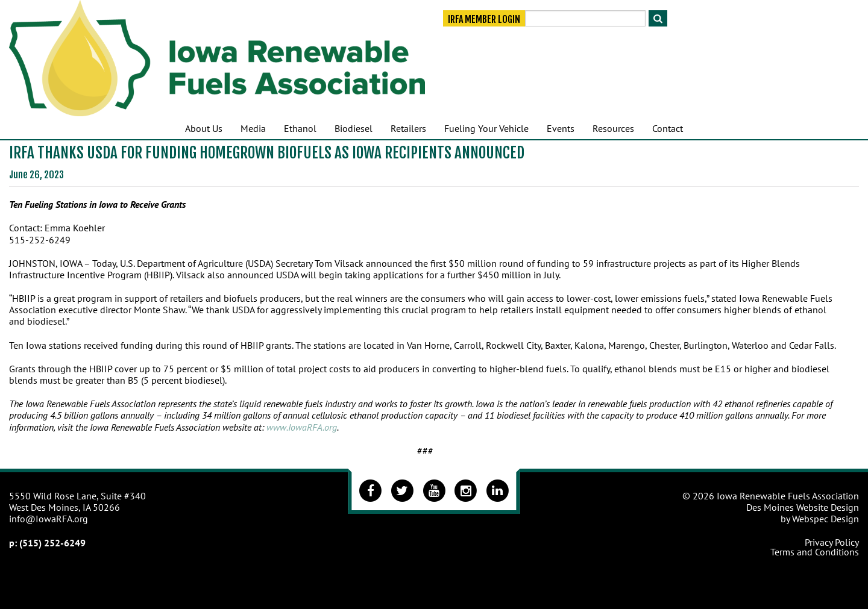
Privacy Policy (832, 542)
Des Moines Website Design (803, 507)
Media (253, 128)
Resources (613, 128)
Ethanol (300, 128)
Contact (668, 128)
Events (561, 128)
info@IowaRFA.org (49, 519)
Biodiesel (354, 128)
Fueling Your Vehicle (486, 128)
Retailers (408, 128)
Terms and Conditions (815, 552)
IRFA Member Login (484, 19)
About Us (204, 128)
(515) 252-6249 (52, 543)
